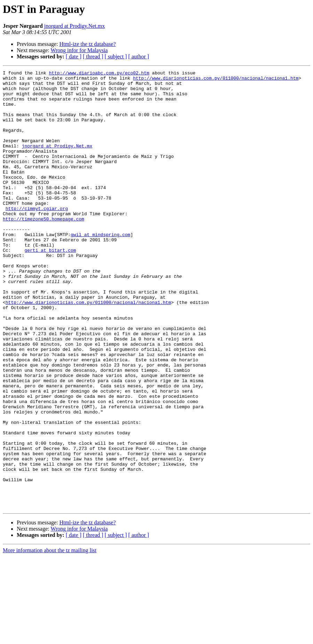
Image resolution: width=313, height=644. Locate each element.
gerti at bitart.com (50, 287)
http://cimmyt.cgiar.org (37, 236)
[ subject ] (116, 57)
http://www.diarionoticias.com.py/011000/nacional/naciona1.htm (216, 80)
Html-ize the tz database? (88, 44)
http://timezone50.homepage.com (43, 249)
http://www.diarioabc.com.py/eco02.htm (99, 74)
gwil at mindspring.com (101, 268)
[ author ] (139, 57)
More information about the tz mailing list (50, 638)
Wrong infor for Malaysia (79, 50)
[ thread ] (93, 57)
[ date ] (74, 57)
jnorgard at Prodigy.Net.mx (75, 26)
